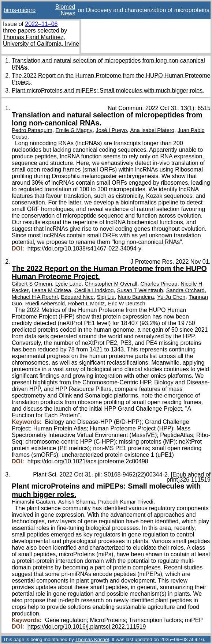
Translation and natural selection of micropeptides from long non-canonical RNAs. (107, 119)
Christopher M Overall (111, 284)
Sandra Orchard (185, 290)
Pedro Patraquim (32, 130)
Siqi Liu (106, 297)
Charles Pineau (159, 284)
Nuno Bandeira (136, 297)
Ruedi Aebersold (45, 304)
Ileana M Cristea (51, 290)
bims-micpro (20, 10)
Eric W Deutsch (127, 304)
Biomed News (65, 10)
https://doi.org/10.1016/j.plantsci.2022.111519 (87, 627)
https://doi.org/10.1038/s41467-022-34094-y (84, 248)
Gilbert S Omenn (32, 284)
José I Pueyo (111, 130)
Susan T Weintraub (140, 290)
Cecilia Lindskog (94, 290)
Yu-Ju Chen (171, 297)
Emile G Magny (74, 130)
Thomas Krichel (92, 639)
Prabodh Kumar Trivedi (126, 502)
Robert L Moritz (86, 304)
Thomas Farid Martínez (33, 37)
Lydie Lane (68, 284)
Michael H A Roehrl (35, 297)
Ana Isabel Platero (152, 130)
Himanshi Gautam (33, 502)
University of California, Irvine (41, 44)
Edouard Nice (77, 297)
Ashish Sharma (77, 502)
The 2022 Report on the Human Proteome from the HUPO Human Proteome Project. (109, 272)
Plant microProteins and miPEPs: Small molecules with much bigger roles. (108, 91)
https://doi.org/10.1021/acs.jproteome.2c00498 (88, 461)
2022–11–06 (41, 24)
